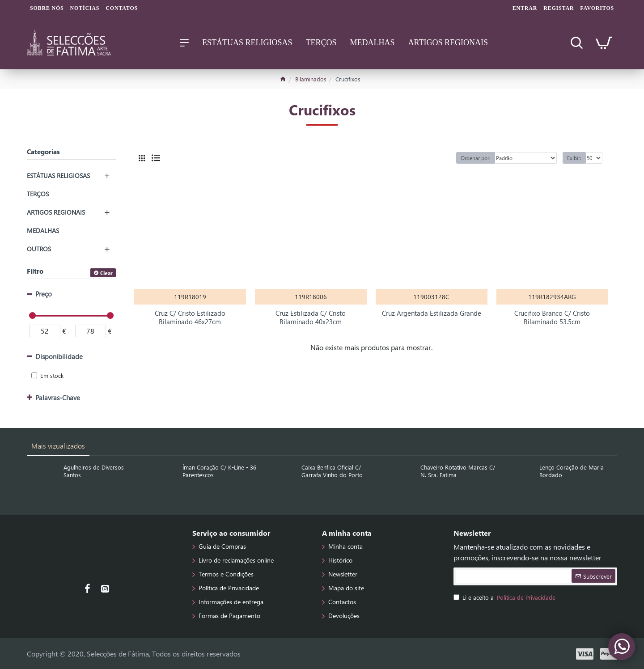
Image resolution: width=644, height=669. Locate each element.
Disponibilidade (59, 356)
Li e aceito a (505, 597)
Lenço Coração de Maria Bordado (572, 471)
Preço (44, 294)
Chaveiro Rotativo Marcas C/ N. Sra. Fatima (458, 471)
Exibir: (574, 158)
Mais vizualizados (58, 446)
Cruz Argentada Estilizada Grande (432, 313)
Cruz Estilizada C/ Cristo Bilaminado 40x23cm (311, 318)
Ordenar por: (476, 158)
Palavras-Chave (58, 398)
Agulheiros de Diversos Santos (94, 471)
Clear (106, 273)
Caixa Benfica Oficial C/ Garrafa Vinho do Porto (332, 471)
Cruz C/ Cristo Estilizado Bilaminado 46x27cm (190, 318)
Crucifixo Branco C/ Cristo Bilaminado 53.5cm (552, 318)
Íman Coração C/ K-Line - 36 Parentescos (219, 471)
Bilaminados (311, 79)
